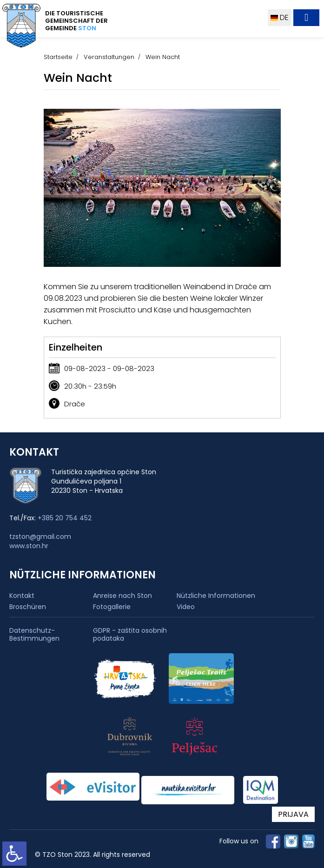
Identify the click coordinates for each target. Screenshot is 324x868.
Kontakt (22, 596)
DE (280, 17)
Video (186, 607)
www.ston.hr (29, 546)
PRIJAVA (293, 814)
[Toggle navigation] (306, 18)
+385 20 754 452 (65, 518)
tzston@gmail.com (40, 537)
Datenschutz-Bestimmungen (34, 635)
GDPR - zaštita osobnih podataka (130, 635)
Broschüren (28, 607)
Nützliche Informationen (216, 596)
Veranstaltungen (109, 57)
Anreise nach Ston (122, 596)
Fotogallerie (112, 607)
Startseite (58, 57)
